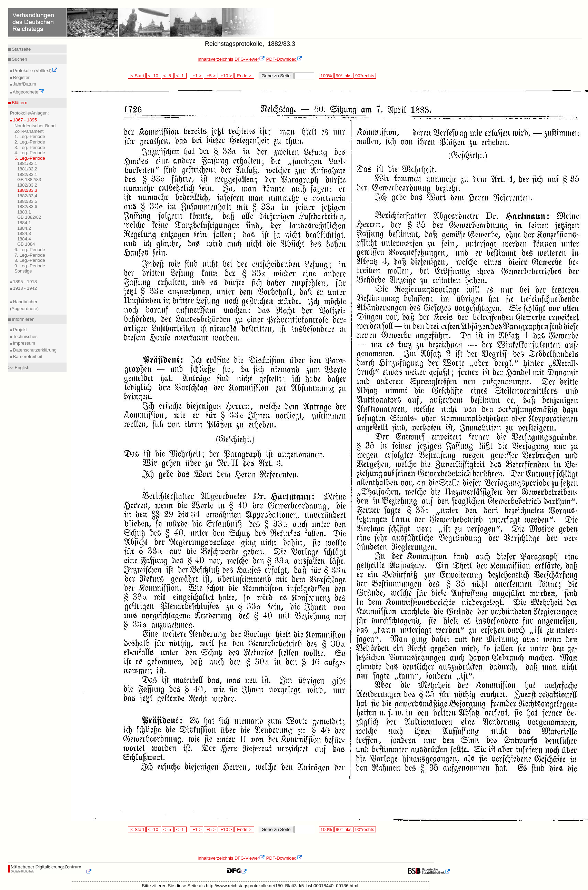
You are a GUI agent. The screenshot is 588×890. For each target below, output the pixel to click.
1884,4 (24, 239)
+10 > (226, 76)
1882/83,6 (27, 206)
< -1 (181, 76)
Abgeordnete (28, 92)
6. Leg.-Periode (30, 250)
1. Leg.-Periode (30, 136)
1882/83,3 (27, 190)
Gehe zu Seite (276, 76)
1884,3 (24, 233)
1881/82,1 (27, 163)
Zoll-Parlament (29, 131)
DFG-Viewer (250, 59)
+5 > (211, 76)
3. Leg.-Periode (30, 147)
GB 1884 (26, 244)
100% (326, 76)
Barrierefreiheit (27, 357)
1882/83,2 (27, 185)
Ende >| (244, 76)
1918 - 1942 (24, 288)
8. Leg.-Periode (30, 260)
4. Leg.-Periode (30, 153)
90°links (344, 76)
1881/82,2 (27, 169)
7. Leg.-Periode (30, 255)
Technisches (25, 337)
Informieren (23, 319)
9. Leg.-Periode (30, 266)
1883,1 (24, 212)
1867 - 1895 (24, 120)
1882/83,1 (27, 174)
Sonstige (23, 271)
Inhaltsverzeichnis (215, 59)
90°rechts (365, 76)
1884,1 (24, 223)
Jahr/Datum (24, 84)
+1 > (196, 76)
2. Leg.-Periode (30, 142)
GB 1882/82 (29, 217)
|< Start (137, 76)
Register (21, 77)
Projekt (19, 330)
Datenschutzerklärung (34, 350)
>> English (19, 368)
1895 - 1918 (24, 282)
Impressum (23, 343)
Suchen (19, 59)
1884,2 (24, 228)
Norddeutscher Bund (35, 126)
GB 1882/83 (29, 180)
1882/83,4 (27, 196)
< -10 (154, 76)
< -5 (168, 76)
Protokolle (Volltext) (35, 71)
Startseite (21, 49)
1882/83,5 (27, 201)
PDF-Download (284, 59)
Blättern (19, 103)
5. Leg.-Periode (30, 158)
